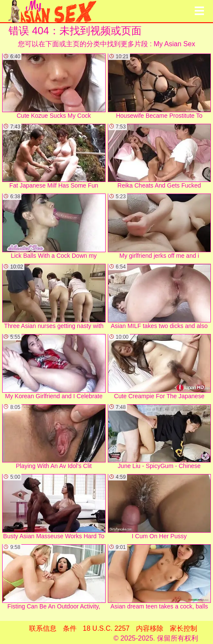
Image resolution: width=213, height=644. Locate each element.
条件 (70, 628)
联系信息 (43, 628)
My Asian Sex (174, 44)
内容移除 (150, 628)
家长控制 (183, 628)
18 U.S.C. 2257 (106, 628)
